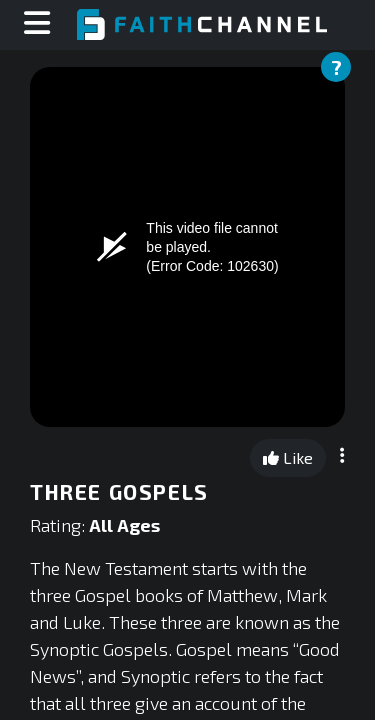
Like (288, 457)
